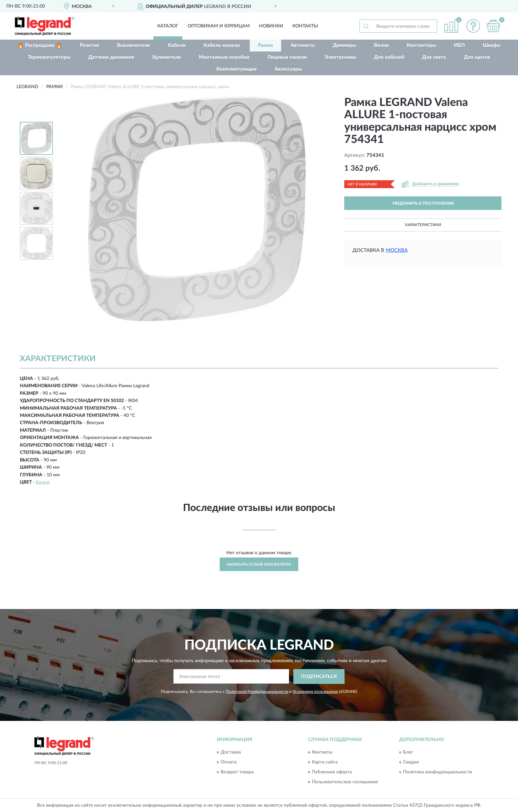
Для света (434, 57)
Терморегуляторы (49, 57)
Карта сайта (325, 762)
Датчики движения (111, 57)
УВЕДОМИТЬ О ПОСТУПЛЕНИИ (423, 203)
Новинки (271, 26)
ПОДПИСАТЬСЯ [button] (319, 677)
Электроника (340, 57)
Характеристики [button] (423, 225)
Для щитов (477, 57)
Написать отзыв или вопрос (259, 564)
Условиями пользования (315, 692)
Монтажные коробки (224, 57)
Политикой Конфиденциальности (257, 692)
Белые (43, 482)
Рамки (265, 45)
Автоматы (303, 45)
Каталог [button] (168, 26)
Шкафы (492, 45)
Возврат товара (237, 772)
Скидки (411, 762)
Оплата (229, 762)
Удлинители (166, 57)
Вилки (381, 45)
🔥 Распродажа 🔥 (40, 45)
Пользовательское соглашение (345, 782)
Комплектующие (237, 69)
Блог (408, 753)
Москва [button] (397, 250)
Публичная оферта (332, 772)
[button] (473, 26)
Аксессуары (288, 69)
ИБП (459, 45)
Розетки (90, 45)
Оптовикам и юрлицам (219, 26)
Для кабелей (389, 57)
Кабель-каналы (222, 45)
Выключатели (133, 45)
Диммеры (344, 45)
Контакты (305, 26)
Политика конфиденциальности (438, 772)
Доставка (231, 753)
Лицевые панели (287, 57)
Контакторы (421, 45)
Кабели (177, 45)
